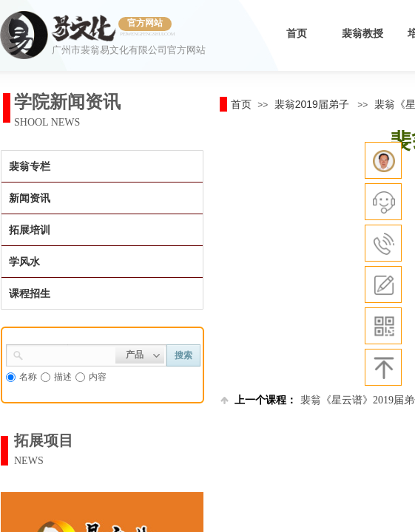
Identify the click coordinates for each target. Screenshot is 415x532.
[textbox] (70, 354)
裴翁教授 (362, 34)
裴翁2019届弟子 (312, 104)
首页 (297, 34)
